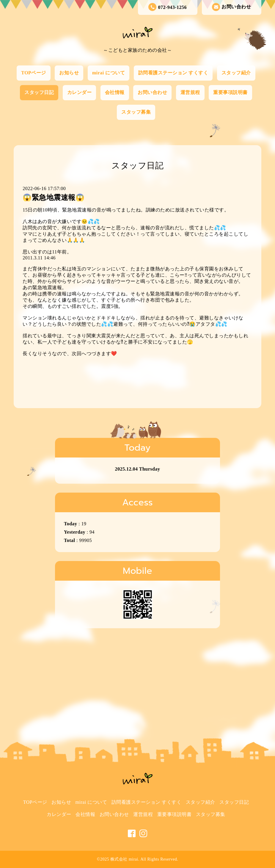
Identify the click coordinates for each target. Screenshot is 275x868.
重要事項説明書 (230, 92)
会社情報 (115, 92)
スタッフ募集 (136, 112)
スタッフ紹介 (236, 73)
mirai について (109, 73)
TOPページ (34, 73)
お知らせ (69, 73)
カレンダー (80, 92)
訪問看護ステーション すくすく (173, 73)
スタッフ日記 (39, 92)
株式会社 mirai (124, 859)
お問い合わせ (231, 7)
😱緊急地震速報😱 (54, 198)
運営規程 (190, 92)
